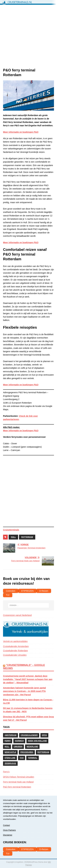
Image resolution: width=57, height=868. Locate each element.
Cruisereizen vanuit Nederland (17, 615)
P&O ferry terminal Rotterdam (17, 787)
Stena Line (10, 758)
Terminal (33, 758)
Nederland (32, 747)
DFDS (44, 735)
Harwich (19, 741)
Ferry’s (6, 772)
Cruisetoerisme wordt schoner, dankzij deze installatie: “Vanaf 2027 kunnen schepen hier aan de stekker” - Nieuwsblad (28, 679)
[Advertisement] (28, 38)
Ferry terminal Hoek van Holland (18, 782)
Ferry (8, 741)
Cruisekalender (29, 735)
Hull (13, 537)
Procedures (27, 752)
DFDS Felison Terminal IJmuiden (19, 777)
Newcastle (10, 752)
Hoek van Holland (37, 741)
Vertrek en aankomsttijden (15, 641)
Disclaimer (8, 835)
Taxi (22, 758)
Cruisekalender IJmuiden (15, 655)
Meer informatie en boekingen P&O (21, 431)
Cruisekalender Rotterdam (15, 651)
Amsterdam (10, 735)
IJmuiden (18, 747)
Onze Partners (9, 830)
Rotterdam (27, 537)
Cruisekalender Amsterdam (16, 646)
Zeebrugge (10, 763)
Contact (6, 825)
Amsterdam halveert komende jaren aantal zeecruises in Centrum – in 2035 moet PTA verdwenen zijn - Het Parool (24, 691)
